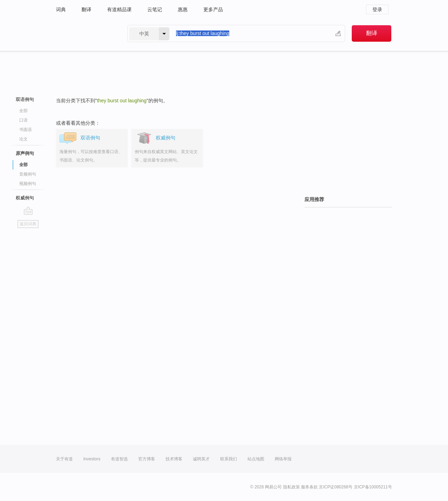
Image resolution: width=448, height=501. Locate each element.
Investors (92, 459)
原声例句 (25, 153)
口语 (23, 120)
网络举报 (283, 459)
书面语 (26, 130)
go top (28, 211)
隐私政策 (292, 487)
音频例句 (28, 174)
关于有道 (64, 459)
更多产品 (213, 9)
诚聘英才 (201, 459)
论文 (23, 139)
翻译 (86, 9)
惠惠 (183, 9)
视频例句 (28, 184)
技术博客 (174, 459)
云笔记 (155, 9)
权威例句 (25, 198)
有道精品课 (119, 9)
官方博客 (147, 459)
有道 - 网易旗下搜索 (85, 33)
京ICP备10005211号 (373, 487)
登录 (377, 9)
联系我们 (229, 459)
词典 (61, 9)
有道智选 (119, 459)
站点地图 (256, 459)
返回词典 (28, 224)
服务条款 (309, 487)
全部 (23, 111)
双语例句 (25, 99)
